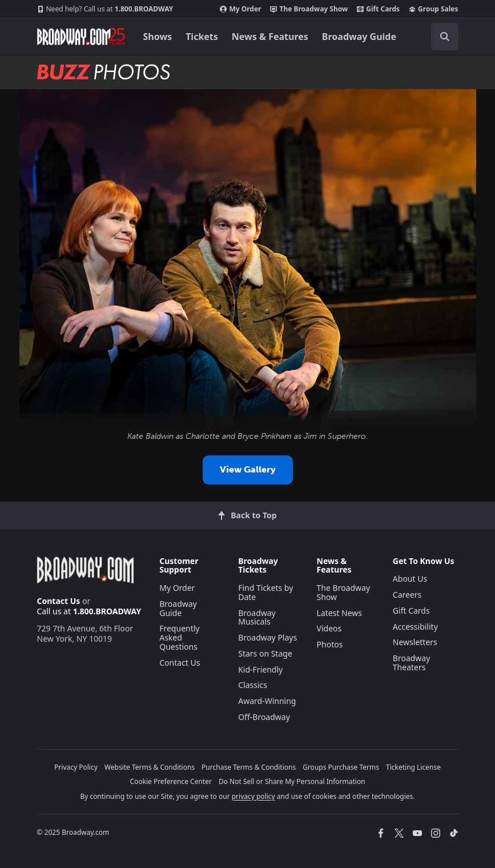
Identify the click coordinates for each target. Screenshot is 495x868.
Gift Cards (378, 9)
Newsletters (415, 642)
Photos (330, 644)
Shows (158, 37)
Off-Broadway (264, 717)
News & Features (270, 37)
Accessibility (415, 627)
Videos (329, 628)
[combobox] (440, 37)
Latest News (340, 613)
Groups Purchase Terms (341, 767)
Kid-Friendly (260, 669)
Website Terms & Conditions (150, 767)
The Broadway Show (309, 9)
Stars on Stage (265, 653)
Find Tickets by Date (265, 592)
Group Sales (433, 9)
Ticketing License (413, 767)
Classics (253, 685)
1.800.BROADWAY (105, 9)
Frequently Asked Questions (179, 637)
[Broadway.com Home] (81, 37)
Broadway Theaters (412, 663)
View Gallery (248, 469)
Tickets (202, 37)
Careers (407, 595)
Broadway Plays (267, 637)
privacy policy (253, 796)
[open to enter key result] (445, 37)
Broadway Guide (359, 37)
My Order (240, 9)
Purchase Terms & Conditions (249, 767)
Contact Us (59, 601)
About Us (410, 579)
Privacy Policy (76, 767)
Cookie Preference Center (171, 781)
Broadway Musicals (257, 617)
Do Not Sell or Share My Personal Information (292, 781)
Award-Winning (267, 701)
